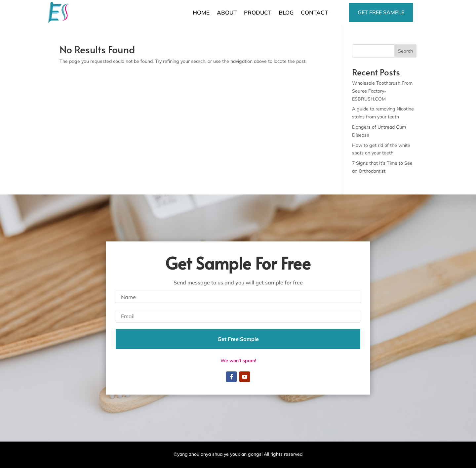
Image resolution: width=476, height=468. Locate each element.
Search (405, 51)
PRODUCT (258, 12)
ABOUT (227, 12)
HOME (201, 12)
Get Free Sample (238, 339)
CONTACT (314, 12)
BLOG (286, 12)
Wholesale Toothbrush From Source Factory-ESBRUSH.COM (382, 91)
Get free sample (381, 12)
